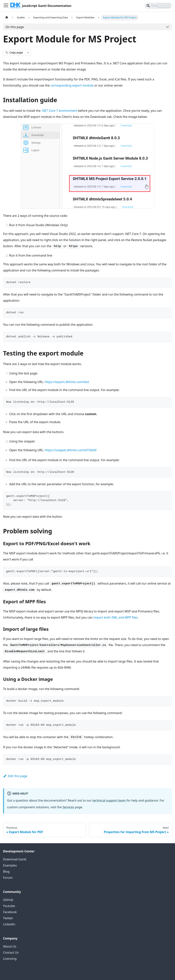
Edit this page (15, 776)
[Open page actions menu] (28, 53)
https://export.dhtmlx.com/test (67, 382)
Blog (6, 871)
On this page (15, 27)
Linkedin (9, 924)
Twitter (8, 918)
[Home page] (7, 17)
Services (68, 807)
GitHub (8, 900)
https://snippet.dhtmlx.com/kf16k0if (71, 450)
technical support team (109, 800)
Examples (10, 865)
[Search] (158, 6)
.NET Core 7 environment (59, 111)
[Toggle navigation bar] (6, 6)
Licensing (10, 959)
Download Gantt (15, 859)
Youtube (9, 906)
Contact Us (11, 952)
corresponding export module (72, 85)
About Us (10, 946)
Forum (8, 878)
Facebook (10, 912)
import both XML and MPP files (116, 617)
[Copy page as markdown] (14, 53)
